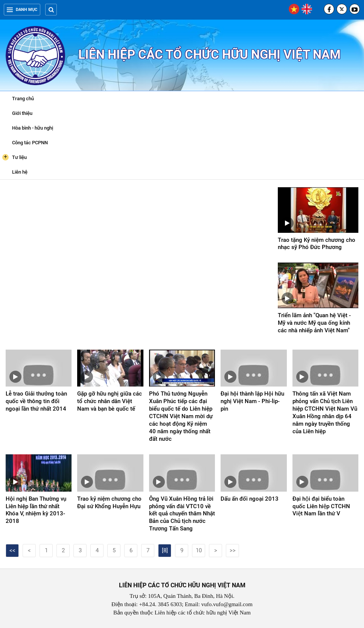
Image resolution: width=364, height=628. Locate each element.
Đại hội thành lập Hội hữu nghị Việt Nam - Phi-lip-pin (252, 401)
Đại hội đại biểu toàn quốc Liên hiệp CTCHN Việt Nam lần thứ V (321, 506)
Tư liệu (14, 157)
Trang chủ (23, 99)
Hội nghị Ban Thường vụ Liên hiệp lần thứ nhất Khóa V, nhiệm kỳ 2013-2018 (36, 510)
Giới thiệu (22, 113)
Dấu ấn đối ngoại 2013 (250, 499)
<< (12, 550)
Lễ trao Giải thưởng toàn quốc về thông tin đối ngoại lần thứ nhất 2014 (36, 401)
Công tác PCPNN (30, 143)
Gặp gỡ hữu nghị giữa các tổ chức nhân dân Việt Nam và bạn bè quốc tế (110, 401)
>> (233, 550)
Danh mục (22, 10)
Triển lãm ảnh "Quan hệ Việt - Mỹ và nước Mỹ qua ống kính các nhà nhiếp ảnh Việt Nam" (314, 323)
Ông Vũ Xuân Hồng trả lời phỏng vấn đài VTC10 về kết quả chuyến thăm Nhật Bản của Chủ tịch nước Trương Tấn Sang (182, 514)
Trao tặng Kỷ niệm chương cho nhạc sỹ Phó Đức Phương (317, 244)
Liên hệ (20, 172)
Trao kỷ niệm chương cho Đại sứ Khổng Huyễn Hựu (109, 503)
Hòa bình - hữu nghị (33, 128)
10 (199, 550)
